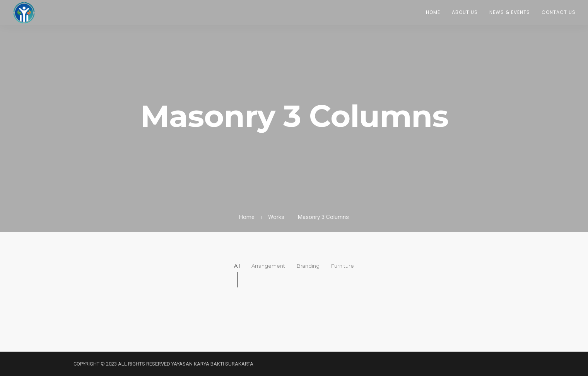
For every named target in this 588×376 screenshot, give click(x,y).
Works (276, 217)
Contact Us (559, 12)
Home (433, 12)
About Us (465, 12)
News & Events (510, 12)
